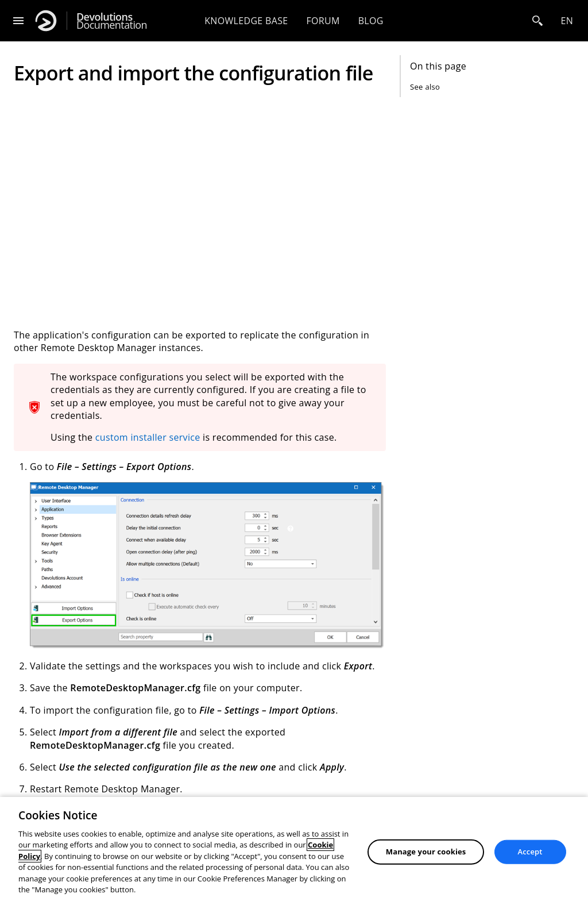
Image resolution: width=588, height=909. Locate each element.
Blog (371, 21)
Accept (530, 852)
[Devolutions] (46, 21)
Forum (323, 21)
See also (425, 87)
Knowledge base (246, 21)
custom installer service (148, 437)
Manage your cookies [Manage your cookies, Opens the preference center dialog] (426, 852)
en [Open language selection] (567, 21)
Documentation (112, 21)
